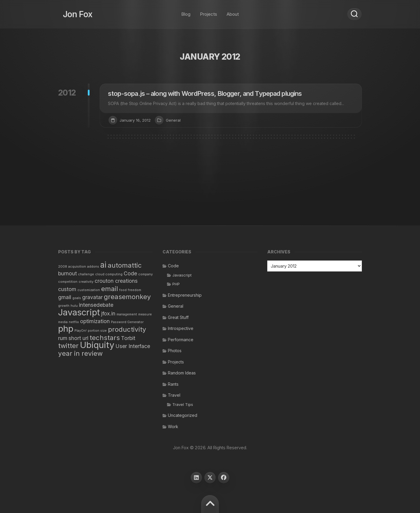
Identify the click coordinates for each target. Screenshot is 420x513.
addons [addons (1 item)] (93, 267)
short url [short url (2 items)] (78, 338)
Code (173, 266)
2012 (67, 93)
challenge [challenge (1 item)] (86, 274)
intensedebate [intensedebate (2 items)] (96, 305)
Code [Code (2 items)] (130, 273)
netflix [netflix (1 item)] (74, 322)
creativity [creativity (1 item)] (86, 282)
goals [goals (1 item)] (77, 298)
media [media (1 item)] (63, 322)
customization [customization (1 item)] (89, 290)
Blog (186, 12)
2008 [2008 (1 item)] (63, 267)
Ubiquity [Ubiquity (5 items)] (97, 345)
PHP (176, 284)
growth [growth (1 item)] (64, 306)
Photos (175, 351)
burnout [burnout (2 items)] (67, 273)
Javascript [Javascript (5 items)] (79, 312)
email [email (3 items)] (110, 289)
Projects (209, 12)
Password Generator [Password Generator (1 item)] (127, 322)
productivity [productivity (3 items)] (127, 329)
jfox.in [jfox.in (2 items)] (108, 313)
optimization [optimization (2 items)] (95, 321)
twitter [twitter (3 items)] (68, 346)
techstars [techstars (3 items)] (105, 337)
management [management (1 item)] (127, 314)
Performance (181, 340)
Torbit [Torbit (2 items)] (128, 338)
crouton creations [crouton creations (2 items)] (116, 281)
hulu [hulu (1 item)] (74, 306)
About (233, 12)
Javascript (182, 275)
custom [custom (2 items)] (67, 289)
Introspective (181, 328)
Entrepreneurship (185, 295)
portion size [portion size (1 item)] (97, 331)
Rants (173, 384)
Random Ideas (182, 373)
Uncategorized (183, 415)
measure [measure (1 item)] (145, 314)
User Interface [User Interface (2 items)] (133, 346)
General (173, 120)
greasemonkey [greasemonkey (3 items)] (127, 297)
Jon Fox (73, 12)
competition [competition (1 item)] (68, 282)
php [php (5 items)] (66, 329)
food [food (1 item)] (123, 290)
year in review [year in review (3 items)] (80, 353)
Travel (174, 395)
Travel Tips (183, 404)
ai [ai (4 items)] (103, 265)
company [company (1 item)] (145, 274)
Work (173, 427)
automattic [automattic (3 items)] (125, 265)
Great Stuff (178, 317)
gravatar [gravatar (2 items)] (92, 297)
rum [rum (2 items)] (63, 338)
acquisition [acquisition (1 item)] (77, 267)
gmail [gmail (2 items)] (65, 297)
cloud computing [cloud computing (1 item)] (109, 274)
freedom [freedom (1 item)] (135, 290)
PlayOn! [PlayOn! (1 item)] (81, 331)
